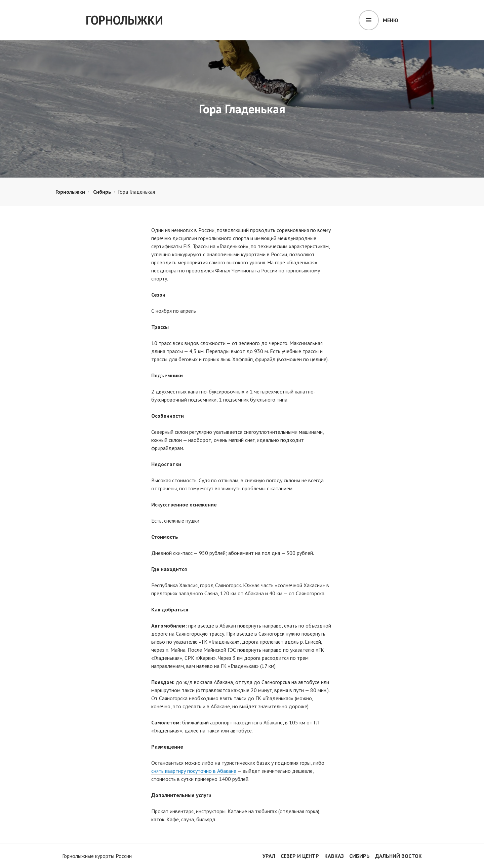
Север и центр (300, 856)
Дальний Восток (398, 856)
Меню (391, 20)
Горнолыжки (124, 20)
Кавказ (334, 856)
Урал (269, 856)
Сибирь (102, 192)
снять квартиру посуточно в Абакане (194, 771)
